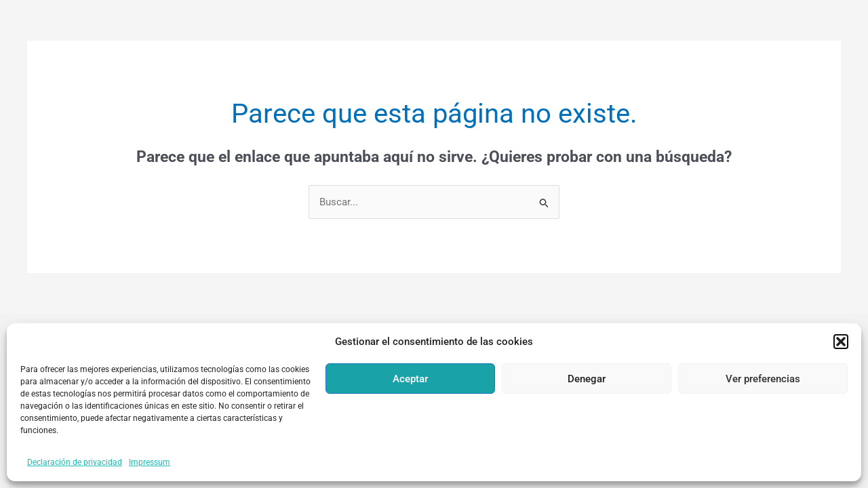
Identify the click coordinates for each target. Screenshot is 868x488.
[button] (841, 342)
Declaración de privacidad (75, 462)
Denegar (587, 379)
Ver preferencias (763, 379)
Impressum (150, 462)
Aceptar (410, 379)
